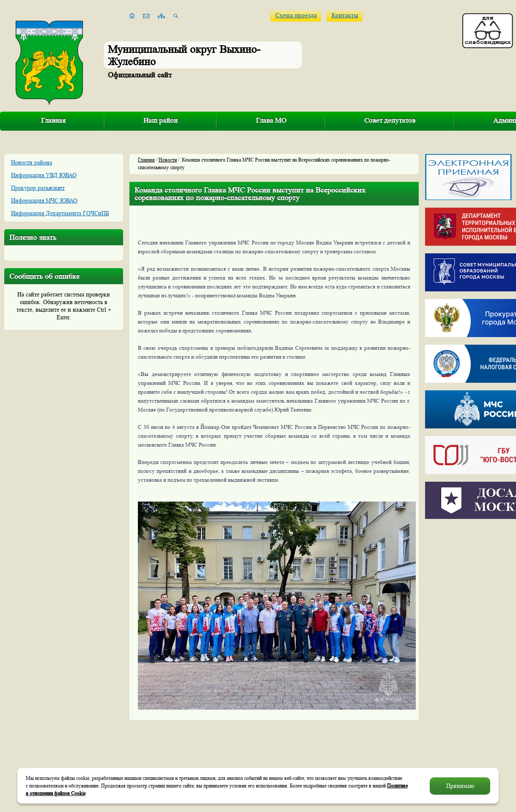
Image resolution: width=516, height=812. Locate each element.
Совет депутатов (390, 120)
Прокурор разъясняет (38, 188)
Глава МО (271, 120)
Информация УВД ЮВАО (44, 175)
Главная (53, 120)
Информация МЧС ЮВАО (44, 200)
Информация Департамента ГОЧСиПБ (60, 213)
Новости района (32, 162)
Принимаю (460, 786)
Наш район (161, 120)
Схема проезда (296, 15)
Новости (168, 160)
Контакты (345, 15)
